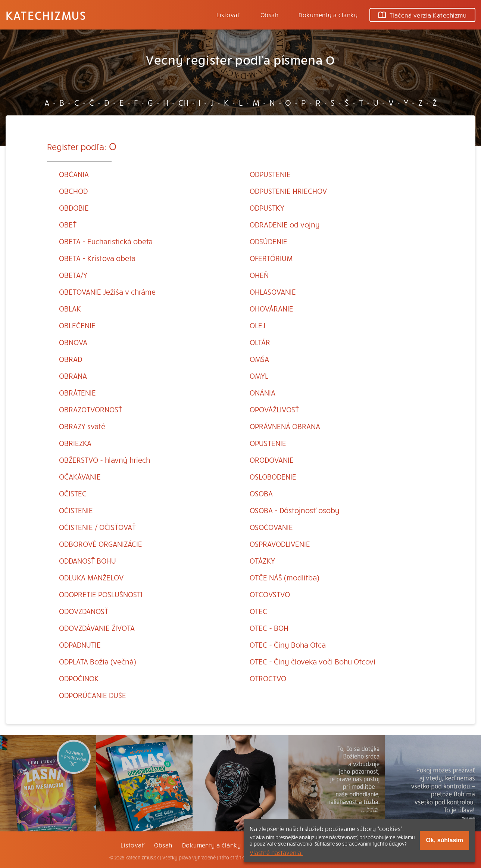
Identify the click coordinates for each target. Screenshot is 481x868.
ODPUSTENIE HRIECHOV (288, 191)
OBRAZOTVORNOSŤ (90, 409)
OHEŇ (259, 275)
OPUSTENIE (268, 443)
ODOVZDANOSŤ (84, 611)
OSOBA (261, 493)
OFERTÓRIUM (271, 258)
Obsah (269, 15)
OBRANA (73, 376)
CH (183, 102)
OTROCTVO (268, 678)
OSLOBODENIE (273, 476)
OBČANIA (74, 174)
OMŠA (259, 359)
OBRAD (71, 359)
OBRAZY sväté (82, 426)
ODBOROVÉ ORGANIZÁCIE (101, 544)
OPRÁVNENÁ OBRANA (285, 426)
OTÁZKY (262, 560)
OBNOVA (73, 342)
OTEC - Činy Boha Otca (288, 644)
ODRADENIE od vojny (285, 224)
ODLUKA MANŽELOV (91, 577)
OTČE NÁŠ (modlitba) (285, 577)
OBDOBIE (74, 207)
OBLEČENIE (77, 325)
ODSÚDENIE (268, 241)
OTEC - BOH (269, 628)
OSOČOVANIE (271, 527)
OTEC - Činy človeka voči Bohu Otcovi (313, 661)
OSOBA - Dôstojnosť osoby (295, 510)
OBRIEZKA (75, 443)
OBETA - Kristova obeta (97, 258)
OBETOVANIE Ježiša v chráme (107, 292)
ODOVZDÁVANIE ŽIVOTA (97, 628)
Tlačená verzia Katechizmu (422, 15)
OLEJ (257, 325)
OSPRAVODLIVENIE (280, 544)
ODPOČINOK (79, 678)
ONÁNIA (263, 392)
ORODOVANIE (272, 460)
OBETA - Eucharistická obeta (106, 241)
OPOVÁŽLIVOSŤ (274, 409)
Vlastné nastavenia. (276, 852)
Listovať (228, 15)
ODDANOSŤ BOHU (88, 560)
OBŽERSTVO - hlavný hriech (104, 460)
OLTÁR (260, 342)
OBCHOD (73, 191)
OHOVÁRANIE (271, 308)
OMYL (259, 376)
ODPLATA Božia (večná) (98, 661)
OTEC (258, 611)
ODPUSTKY (267, 207)
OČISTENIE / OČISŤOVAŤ (97, 527)
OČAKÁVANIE (80, 476)
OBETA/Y (73, 275)
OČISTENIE (76, 510)
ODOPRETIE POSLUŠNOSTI (101, 594)
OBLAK (70, 308)
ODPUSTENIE (270, 174)
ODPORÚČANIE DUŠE (93, 695)
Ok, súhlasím (444, 840)
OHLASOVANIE (273, 292)
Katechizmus (46, 15)
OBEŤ (68, 224)
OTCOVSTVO (270, 594)
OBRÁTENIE (77, 392)
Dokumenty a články (328, 15)
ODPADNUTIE (80, 644)
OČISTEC (73, 493)
